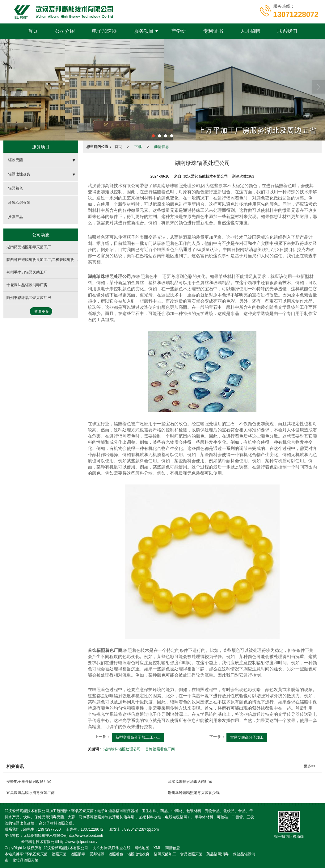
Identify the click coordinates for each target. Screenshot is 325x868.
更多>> (310, 766)
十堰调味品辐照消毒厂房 (27, 285)
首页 (33, 31)
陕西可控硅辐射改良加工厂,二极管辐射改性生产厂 (48, 260)
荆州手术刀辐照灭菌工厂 (27, 272)
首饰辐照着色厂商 (160, 749)
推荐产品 (15, 217)
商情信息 (162, 147)
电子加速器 (104, 31)
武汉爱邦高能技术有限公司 (66, 848)
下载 (138, 147)
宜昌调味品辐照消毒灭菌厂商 (31, 793)
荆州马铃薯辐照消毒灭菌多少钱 (194, 793)
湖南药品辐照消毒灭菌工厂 (29, 247)
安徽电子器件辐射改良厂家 (29, 782)
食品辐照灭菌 (191, 854)
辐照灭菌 (15, 160)
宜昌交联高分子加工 (247, 737)
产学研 (179, 31)
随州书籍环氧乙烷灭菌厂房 (29, 298)
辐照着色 (15, 188)
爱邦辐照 (97, 854)
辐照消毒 (78, 854)
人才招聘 (250, 31)
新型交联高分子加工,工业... (138, 737)
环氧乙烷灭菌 (19, 203)
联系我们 (287, 31)
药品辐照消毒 (217, 854)
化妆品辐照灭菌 (25, 860)
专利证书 (213, 31)
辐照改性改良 (19, 174)
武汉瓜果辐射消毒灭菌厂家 (190, 782)
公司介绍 (65, 31)
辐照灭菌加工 (165, 854)
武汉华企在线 (119, 848)
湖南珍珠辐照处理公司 (122, 749)
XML (157, 848)
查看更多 (42, 312)
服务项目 (144, 31)
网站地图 (142, 848)
